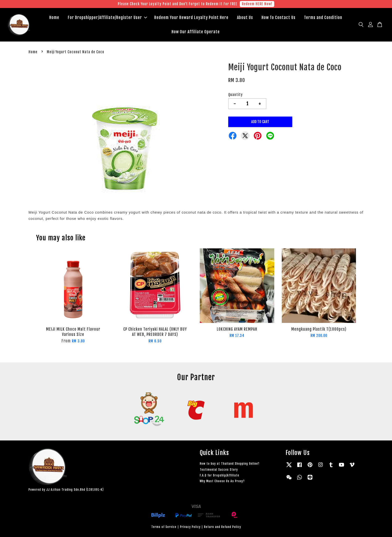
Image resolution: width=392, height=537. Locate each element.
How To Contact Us (278, 18)
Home (54, 18)
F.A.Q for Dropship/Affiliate (219, 475)
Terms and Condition (323, 18)
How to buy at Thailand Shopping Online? (230, 464)
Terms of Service (164, 527)
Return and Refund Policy (222, 527)
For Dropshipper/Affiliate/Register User (107, 18)
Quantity (235, 95)
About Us (245, 18)
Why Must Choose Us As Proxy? (222, 481)
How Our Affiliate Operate (196, 32)
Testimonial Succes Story (219, 470)
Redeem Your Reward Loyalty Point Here (191, 18)
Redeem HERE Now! (257, 4)
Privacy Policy (190, 527)
